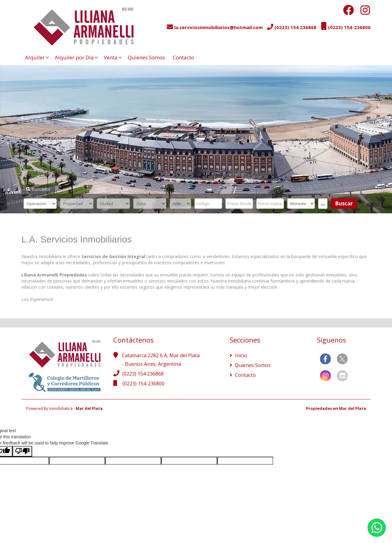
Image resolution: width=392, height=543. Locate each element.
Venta (111, 57)
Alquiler (35, 57)
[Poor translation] (22, 451)
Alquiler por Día (74, 57)
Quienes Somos (146, 57)
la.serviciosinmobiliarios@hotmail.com (219, 27)
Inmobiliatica (61, 408)
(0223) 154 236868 (143, 374)
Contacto (183, 57)
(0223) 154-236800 (143, 384)
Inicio (240, 355)
